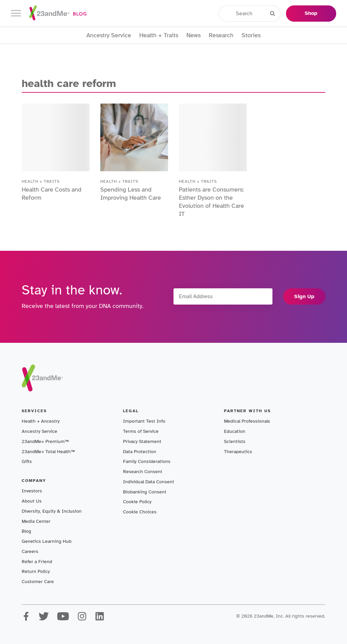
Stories (251, 35)
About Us (32, 501)
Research (221, 35)
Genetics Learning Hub (47, 541)
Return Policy (36, 571)
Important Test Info (144, 421)
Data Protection (140, 452)
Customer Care (38, 582)
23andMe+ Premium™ (45, 441)
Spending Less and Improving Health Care (131, 194)
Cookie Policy (137, 502)
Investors (32, 491)
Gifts (27, 461)
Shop (311, 13)
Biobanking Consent (145, 492)
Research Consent (143, 472)
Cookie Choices (140, 512)
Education (235, 431)
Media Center (36, 521)
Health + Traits (159, 35)
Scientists (235, 441)
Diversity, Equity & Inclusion (52, 511)
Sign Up (304, 296)
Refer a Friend (37, 562)
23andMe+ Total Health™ (48, 452)
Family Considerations (147, 461)
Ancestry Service (109, 35)
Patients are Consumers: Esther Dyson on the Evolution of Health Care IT (211, 202)
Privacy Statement (142, 441)
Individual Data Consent (149, 482)
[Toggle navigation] (16, 13)
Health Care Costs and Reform (52, 194)
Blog (26, 531)
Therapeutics (238, 452)
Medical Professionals (247, 421)
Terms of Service (141, 431)
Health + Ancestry (41, 421)
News (193, 35)
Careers (30, 551)
